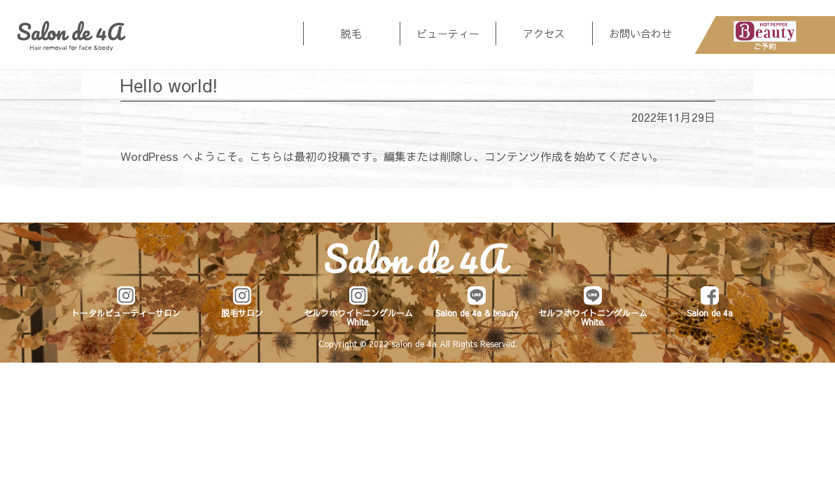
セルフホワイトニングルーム (358, 317)
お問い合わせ (640, 33)
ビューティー (448, 33)
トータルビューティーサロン (126, 313)
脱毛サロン (242, 313)
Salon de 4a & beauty (477, 313)
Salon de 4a (72, 36)
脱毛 (351, 33)
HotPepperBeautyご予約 (765, 35)
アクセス (544, 33)
